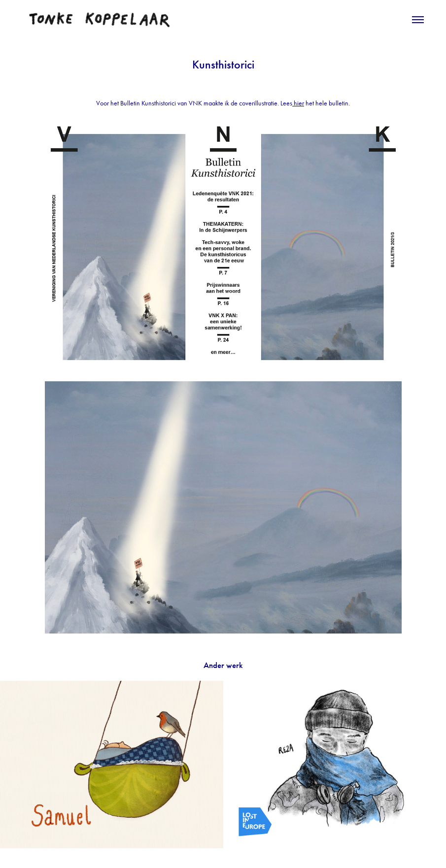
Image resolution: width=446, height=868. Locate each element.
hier (298, 103)
